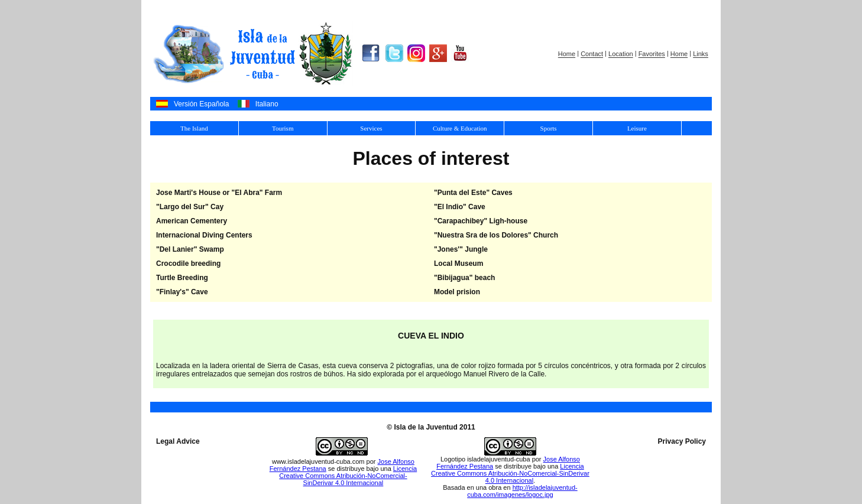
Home (567, 54)
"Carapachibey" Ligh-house (481, 221)
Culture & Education (460, 128)
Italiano (267, 104)
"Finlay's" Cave (182, 292)
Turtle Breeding (182, 278)
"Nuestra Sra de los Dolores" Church (496, 235)
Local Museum (458, 264)
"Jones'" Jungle (461, 249)
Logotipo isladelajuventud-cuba (485, 459)
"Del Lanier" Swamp (190, 249)
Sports (549, 128)
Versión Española (201, 104)
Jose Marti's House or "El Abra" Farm (219, 193)
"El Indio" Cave (460, 207)
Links (701, 54)
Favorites (652, 54)
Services (371, 128)
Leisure (637, 128)
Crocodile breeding (188, 264)
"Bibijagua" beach (464, 278)
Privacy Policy (682, 441)
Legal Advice (178, 441)
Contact (592, 54)
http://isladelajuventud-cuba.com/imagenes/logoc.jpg (522, 491)
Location (621, 54)
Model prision (457, 292)
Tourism (283, 128)
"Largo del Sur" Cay (190, 207)
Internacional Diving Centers (204, 235)
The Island (194, 128)
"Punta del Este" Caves (473, 193)
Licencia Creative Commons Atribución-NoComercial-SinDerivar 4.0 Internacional (348, 476)
